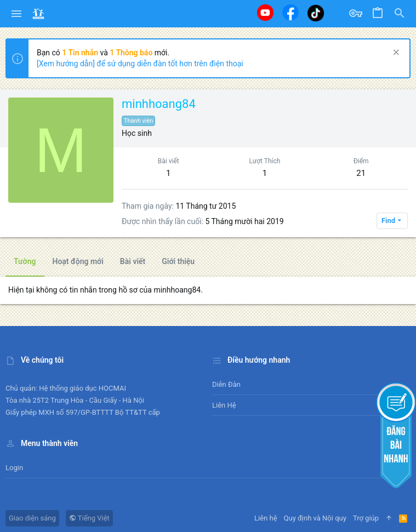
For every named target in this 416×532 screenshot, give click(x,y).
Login (14, 468)
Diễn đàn (226, 384)
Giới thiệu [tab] (178, 261)
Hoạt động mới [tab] (78, 261)
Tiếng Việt (89, 518)
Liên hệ (224, 405)
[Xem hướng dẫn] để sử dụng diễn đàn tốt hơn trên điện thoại (140, 64)
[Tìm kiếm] (400, 14)
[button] (17, 14)
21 (361, 173)
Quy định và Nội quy (315, 518)
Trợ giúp (366, 518)
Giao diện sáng (32, 518)
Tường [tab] (25, 261)
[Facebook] (290, 12)
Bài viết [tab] (133, 261)
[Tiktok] (316, 13)
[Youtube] (265, 13)
